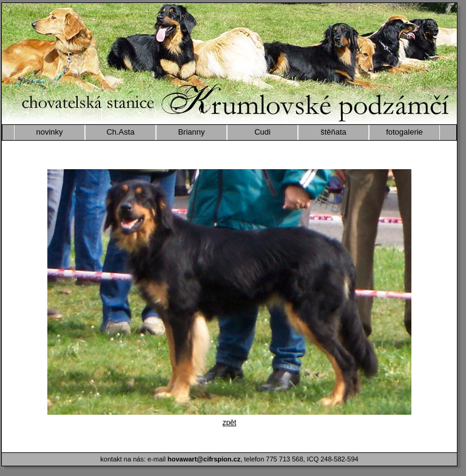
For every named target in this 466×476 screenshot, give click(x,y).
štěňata (333, 132)
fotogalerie (404, 132)
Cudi (262, 132)
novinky (49, 132)
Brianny (191, 132)
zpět (230, 423)
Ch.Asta (120, 132)
